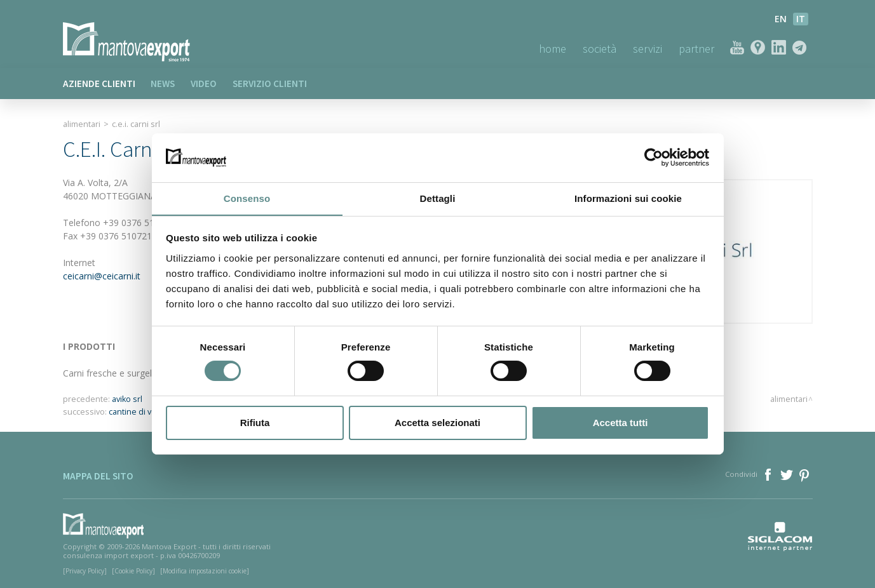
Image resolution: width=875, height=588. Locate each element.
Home (553, 49)
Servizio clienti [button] (270, 84)
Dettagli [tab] (438, 198)
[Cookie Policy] (133, 571)
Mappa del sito (98, 476)
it (801, 19)
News (163, 84)
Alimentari (82, 124)
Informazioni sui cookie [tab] (628, 198)
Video (204, 84)
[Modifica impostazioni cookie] (205, 571)
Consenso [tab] (247, 198)
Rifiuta (255, 423)
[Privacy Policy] (85, 571)
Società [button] (600, 49)
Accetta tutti (621, 423)
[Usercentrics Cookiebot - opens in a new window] (654, 157)
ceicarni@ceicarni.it (102, 277)
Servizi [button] (648, 49)
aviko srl (127, 399)
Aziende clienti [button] (99, 84)
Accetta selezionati (437, 423)
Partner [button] (696, 49)
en (781, 19)
